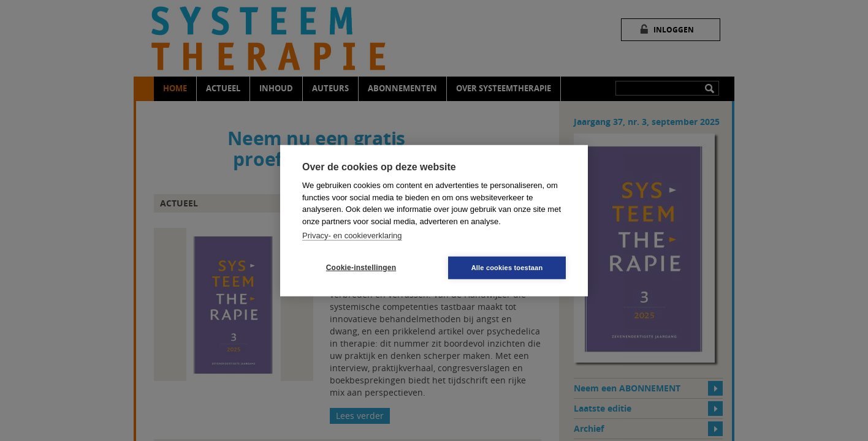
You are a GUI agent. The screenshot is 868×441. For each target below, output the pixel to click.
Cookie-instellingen (361, 268)
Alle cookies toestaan (507, 267)
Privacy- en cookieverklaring (352, 236)
